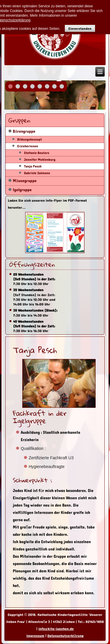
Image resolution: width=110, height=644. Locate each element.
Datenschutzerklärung (65, 636)
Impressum (35, 636)
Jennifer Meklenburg (40, 160)
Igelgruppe (22, 190)
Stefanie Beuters (37, 153)
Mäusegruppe (25, 181)
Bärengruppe (24, 131)
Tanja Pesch (33, 166)
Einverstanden (80, 29)
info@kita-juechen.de (56, 629)
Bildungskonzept (30, 139)
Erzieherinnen (28, 146)
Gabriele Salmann (37, 173)
